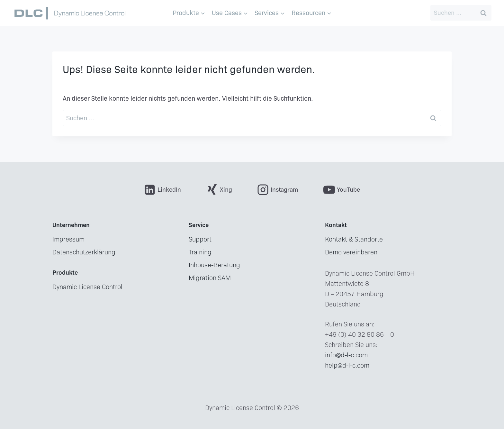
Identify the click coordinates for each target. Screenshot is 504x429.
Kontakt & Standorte (354, 239)
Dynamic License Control (87, 287)
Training (200, 252)
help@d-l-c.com (347, 365)
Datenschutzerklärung (84, 252)
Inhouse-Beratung (214, 265)
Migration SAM (210, 278)
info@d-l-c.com (346, 355)
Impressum (68, 239)
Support (200, 239)
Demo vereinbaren (351, 252)
